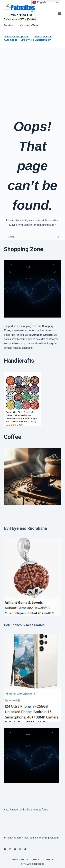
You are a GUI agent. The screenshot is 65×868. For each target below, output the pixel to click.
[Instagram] (15, 849)
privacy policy (20, 859)
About (36, 859)
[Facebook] (5, 849)
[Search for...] (29, 237)
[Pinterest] (20, 849)
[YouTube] (25, 849)
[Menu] (60, 13)
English (39, 3)
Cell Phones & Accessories (24, 625)
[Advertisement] (32, 83)
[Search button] (58, 237)
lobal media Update (17, 37)
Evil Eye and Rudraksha (25, 528)
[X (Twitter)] (10, 849)
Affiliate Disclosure (32, 864)
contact (48, 859)
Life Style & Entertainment (37, 40)
